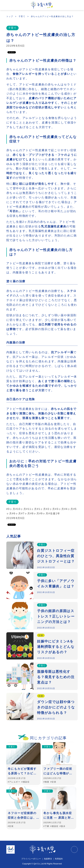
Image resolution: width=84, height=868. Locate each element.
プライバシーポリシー (31, 859)
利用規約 (59, 859)
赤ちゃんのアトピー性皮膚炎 (34, 60)
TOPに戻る (74, 849)
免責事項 (48, 859)
